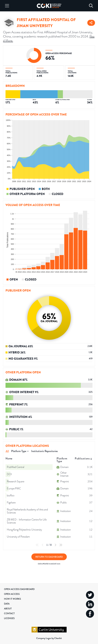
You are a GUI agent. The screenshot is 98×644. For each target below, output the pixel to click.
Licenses (9, 618)
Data (7, 604)
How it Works (13, 599)
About (8, 609)
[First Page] (37, 545)
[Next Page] (55, 545)
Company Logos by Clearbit (49, 638)
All (7, 451)
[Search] (91, 6)
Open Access (12, 594)
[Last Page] (61, 545)
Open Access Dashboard (19, 589)
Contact (9, 613)
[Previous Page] (43, 545)
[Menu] (7, 6)
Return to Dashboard (49, 557)
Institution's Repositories (44, 451)
